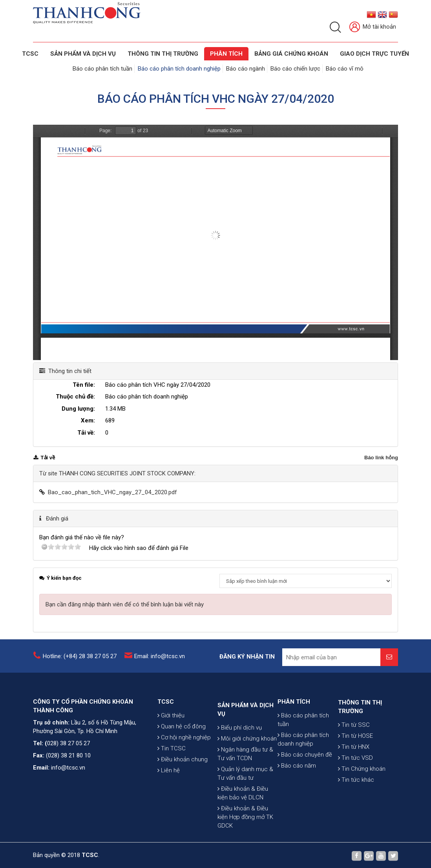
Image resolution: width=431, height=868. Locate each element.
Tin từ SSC (354, 767)
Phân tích (226, 54)
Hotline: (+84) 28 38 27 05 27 (80, 662)
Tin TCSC (172, 787)
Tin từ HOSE (355, 778)
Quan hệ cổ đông (182, 765)
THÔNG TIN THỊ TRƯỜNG (163, 54)
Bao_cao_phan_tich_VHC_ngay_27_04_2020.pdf (112, 492)
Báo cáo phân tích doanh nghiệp (179, 69)
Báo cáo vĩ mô (345, 69)
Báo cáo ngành (246, 69)
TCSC (30, 54)
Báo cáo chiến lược (295, 69)
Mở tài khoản (373, 27)
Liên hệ (169, 809)
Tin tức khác (356, 822)
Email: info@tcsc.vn (160, 662)
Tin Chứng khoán (362, 811)
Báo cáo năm (297, 801)
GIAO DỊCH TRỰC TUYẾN (374, 54)
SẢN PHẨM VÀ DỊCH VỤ (83, 54)
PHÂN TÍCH (294, 737)
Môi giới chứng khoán (247, 802)
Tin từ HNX (354, 789)
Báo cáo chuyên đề (305, 790)
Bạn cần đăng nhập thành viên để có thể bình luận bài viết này (125, 604)
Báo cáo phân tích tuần (102, 69)
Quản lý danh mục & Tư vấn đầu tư (245, 837)
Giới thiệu (171, 754)
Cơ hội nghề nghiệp (184, 776)
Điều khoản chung (183, 798)
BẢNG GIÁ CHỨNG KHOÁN (291, 54)
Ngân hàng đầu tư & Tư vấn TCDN (245, 817)
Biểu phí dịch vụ (240, 791)
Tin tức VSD (355, 800)
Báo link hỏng (381, 458)
